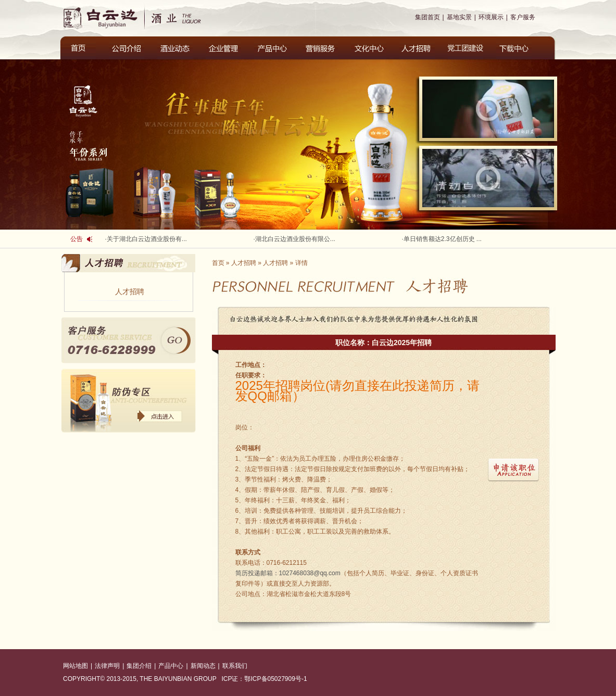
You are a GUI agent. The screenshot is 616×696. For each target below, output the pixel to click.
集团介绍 (139, 666)
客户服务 (523, 17)
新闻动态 (203, 666)
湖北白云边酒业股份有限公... (295, 239)
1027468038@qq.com (288, 573)
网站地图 (76, 666)
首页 (218, 263)
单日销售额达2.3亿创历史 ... (443, 239)
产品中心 (171, 666)
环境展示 (491, 17)
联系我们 (235, 666)
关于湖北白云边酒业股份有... (147, 239)
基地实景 (459, 17)
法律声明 (107, 666)
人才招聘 (130, 292)
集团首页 (428, 17)
